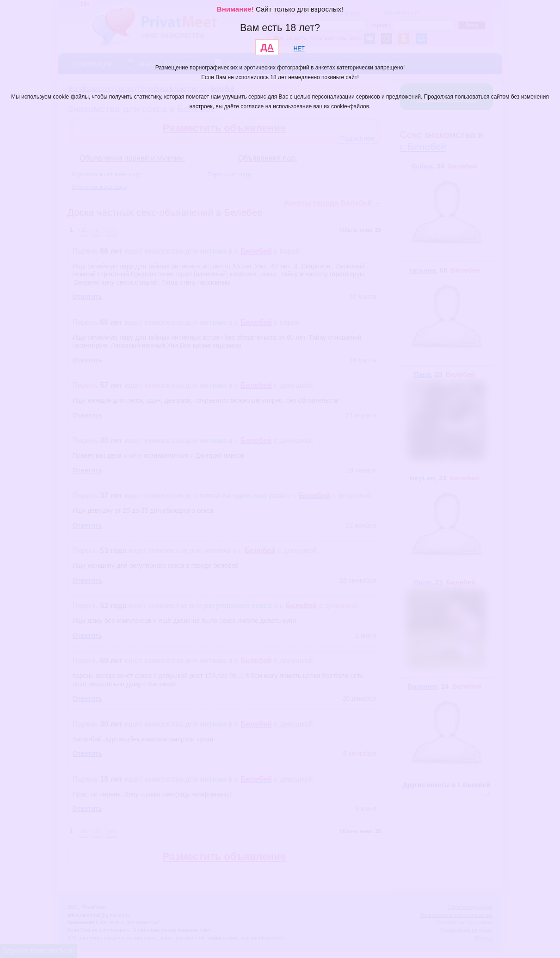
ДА (267, 47)
